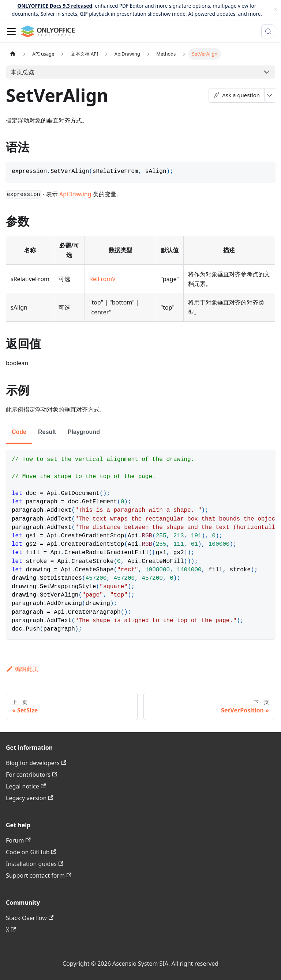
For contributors (31, 775)
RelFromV (102, 279)
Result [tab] (47, 432)
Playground (84, 432)
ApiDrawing (75, 194)
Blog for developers (36, 763)
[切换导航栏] (11, 31)
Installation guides (35, 864)
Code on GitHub (31, 852)
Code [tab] (19, 432)
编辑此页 (22, 669)
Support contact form (39, 875)
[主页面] (13, 54)
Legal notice (26, 786)
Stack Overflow (30, 918)
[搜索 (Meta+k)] (268, 31)
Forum (18, 840)
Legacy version (30, 798)
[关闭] (276, 10)
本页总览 (22, 72)
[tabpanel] (140, 544)
